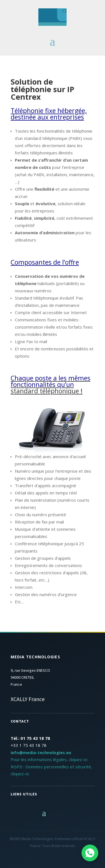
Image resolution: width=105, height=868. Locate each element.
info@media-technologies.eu (41, 752)
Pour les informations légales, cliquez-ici (49, 759)
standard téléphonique (45, 391)
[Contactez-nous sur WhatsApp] (90, 853)
